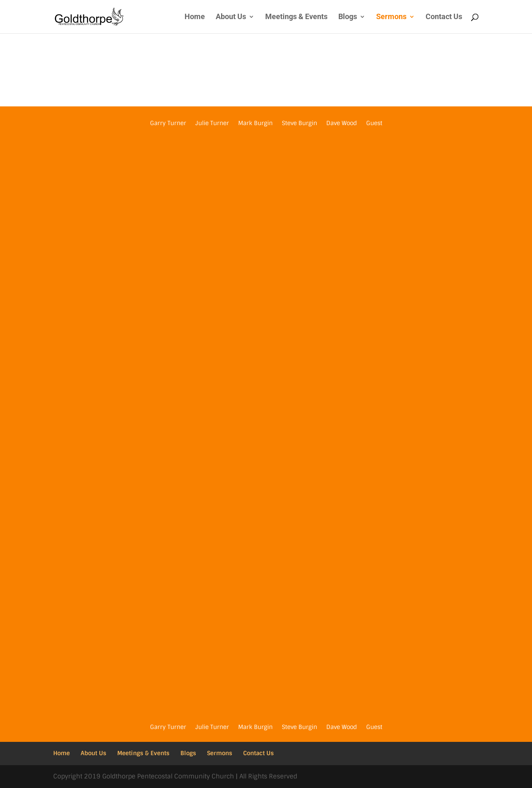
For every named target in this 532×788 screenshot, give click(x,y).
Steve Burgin (299, 123)
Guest (374, 123)
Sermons (391, 17)
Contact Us (444, 17)
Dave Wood (342, 123)
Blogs (348, 17)
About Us (231, 17)
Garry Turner (168, 123)
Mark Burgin (255, 123)
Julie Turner (212, 123)
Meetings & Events (296, 17)
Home (195, 17)
